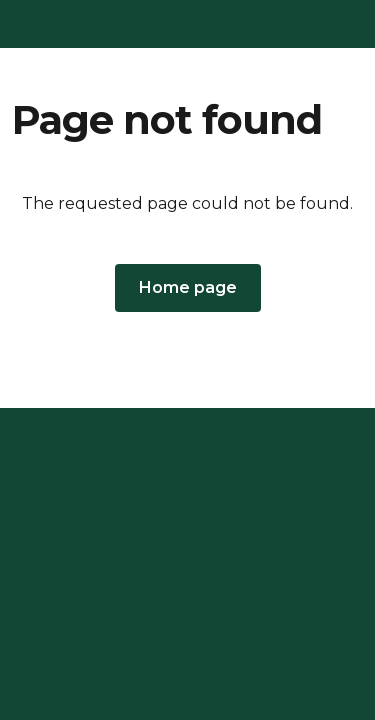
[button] (188, 288)
